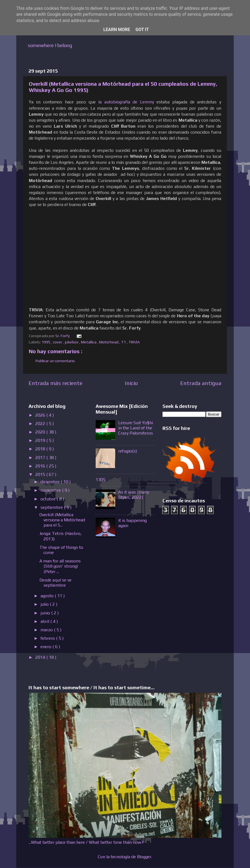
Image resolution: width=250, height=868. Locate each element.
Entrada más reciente (55, 383)
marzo (47, 630)
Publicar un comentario (55, 361)
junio (46, 613)
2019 (41, 440)
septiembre (52, 507)
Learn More (117, 30)
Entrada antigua (201, 383)
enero (46, 647)
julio (45, 604)
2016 (41, 466)
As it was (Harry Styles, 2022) (134, 495)
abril (45, 621)
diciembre (51, 482)
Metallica (89, 342)
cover (58, 342)
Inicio (131, 383)
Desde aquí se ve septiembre (55, 583)
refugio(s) (128, 451)
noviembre (51, 490)
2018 (41, 449)
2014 (41, 657)
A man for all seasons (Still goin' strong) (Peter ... (60, 566)
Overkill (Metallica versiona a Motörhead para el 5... (62, 520)
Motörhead (109, 342)
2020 (41, 432)
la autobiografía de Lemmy (126, 102)
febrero (48, 638)
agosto (48, 596)
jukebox (72, 342)
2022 (41, 424)
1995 (46, 342)
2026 (41, 415)
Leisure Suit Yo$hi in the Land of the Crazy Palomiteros (136, 428)
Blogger (144, 857)
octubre (49, 499)
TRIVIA (135, 342)
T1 (124, 342)
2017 (41, 458)
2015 (41, 474)
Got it (142, 30)
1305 (101, 480)
